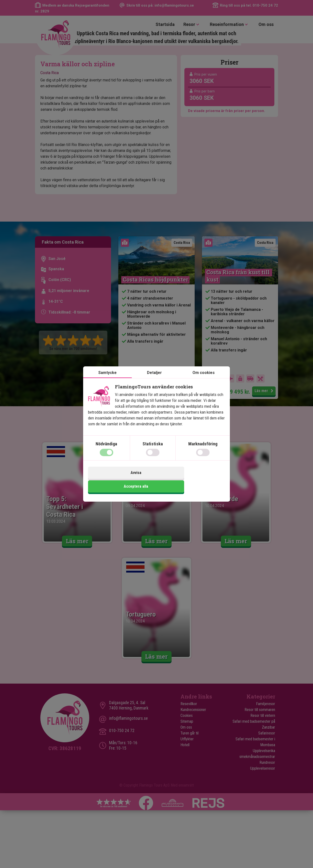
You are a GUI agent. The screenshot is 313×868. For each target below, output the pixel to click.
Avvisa (122, 480)
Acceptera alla (191, 480)
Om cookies (204, 380)
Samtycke (107, 380)
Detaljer (154, 380)
